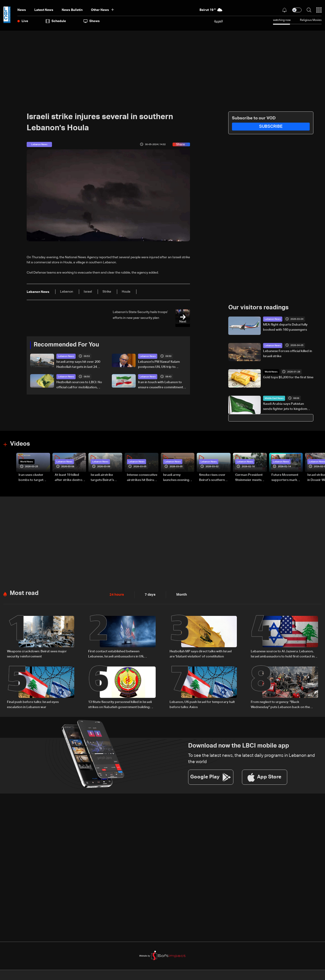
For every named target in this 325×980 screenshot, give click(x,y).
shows (92, 21)
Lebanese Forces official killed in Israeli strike (288, 354)
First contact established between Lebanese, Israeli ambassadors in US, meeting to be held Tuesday (116, 654)
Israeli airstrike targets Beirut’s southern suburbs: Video (105, 478)
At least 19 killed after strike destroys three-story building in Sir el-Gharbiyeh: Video (70, 478)
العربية (219, 21)
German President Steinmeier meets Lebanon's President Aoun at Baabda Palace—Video (251, 478)
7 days (149, 595)
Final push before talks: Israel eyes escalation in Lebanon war (33, 704)
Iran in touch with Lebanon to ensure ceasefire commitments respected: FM (161, 385)
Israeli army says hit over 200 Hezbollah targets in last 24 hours (78, 365)
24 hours (116, 595)
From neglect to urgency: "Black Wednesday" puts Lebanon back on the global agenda (280, 705)
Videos (20, 444)
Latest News (44, 10)
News (22, 10)
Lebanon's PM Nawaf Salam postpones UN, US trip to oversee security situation (159, 365)
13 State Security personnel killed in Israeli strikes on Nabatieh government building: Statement (120, 705)
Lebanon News (66, 356)
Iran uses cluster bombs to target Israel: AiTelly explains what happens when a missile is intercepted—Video (34, 478)
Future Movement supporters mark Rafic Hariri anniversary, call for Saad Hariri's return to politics (286, 478)
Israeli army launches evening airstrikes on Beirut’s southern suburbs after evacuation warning (179, 478)
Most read (24, 593)
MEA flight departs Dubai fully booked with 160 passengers (285, 327)
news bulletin (72, 10)
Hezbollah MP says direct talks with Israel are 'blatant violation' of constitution (201, 654)
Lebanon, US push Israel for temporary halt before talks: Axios (202, 704)
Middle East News (274, 398)
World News (271, 372)
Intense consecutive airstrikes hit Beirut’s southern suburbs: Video (142, 478)
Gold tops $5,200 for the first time (288, 377)
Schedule (56, 21)
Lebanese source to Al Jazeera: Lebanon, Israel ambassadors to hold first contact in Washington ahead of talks (283, 654)
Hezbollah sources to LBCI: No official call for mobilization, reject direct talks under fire (79, 385)
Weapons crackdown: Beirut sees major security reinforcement (37, 654)
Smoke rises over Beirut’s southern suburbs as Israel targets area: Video (214, 478)
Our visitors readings (258, 308)
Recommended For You (66, 345)
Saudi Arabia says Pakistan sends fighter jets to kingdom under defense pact (285, 407)
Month (180, 595)
